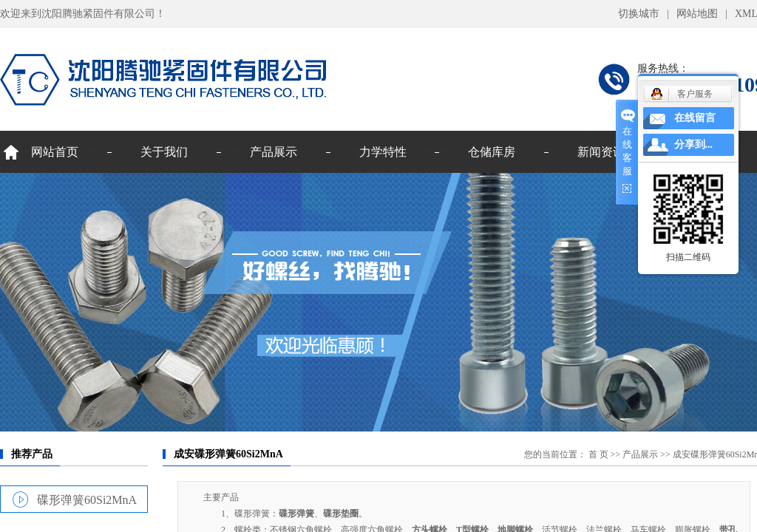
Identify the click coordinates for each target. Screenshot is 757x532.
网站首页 (55, 152)
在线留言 (695, 118)
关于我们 (164, 152)
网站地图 (697, 14)
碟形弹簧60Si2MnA (87, 499)
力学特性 (383, 152)
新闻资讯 (601, 152)
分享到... (694, 144)
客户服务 (695, 94)
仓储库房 (492, 152)
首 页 (598, 454)
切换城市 (639, 14)
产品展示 (274, 152)
